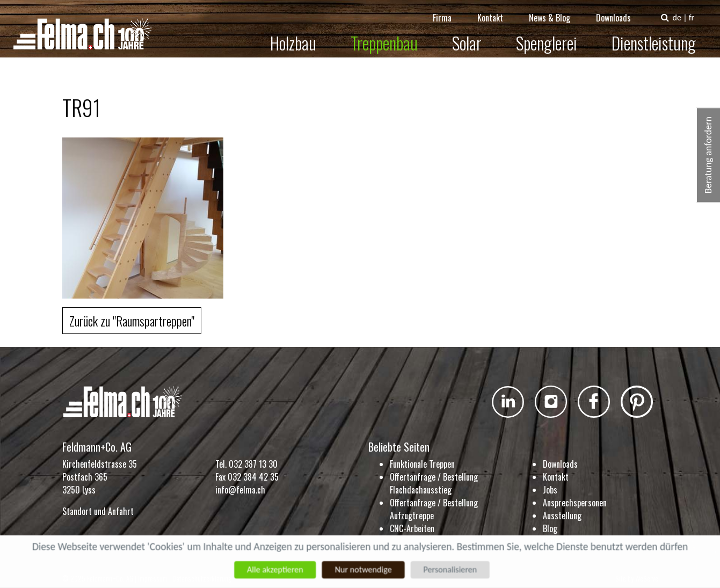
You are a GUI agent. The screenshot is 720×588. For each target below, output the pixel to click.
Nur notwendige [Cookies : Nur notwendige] (363, 570)
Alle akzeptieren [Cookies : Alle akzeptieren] (273, 570)
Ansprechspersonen (575, 503)
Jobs (550, 490)
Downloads (620, 11)
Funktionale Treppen (422, 464)
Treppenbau (391, 36)
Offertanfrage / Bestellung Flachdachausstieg (434, 483)
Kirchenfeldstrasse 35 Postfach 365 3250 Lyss (100, 477)
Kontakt (497, 11)
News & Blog (557, 11)
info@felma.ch (240, 490)
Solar (474, 36)
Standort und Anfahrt (98, 511)
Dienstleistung (661, 36)
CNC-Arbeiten (412, 528)
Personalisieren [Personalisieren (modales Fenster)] (453, 570)
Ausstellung (562, 516)
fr (698, 10)
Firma (449, 11)
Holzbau (300, 36)
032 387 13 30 (253, 464)
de (683, 10)
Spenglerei (554, 36)
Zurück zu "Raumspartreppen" (132, 321)
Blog (550, 528)
